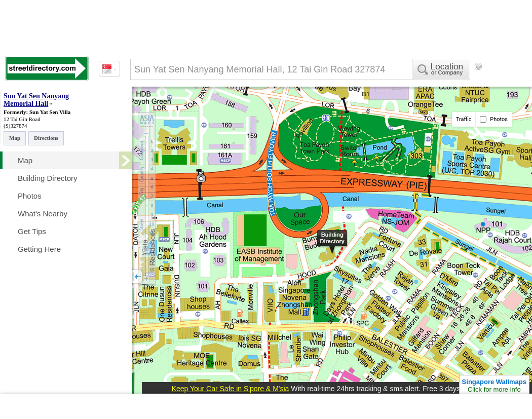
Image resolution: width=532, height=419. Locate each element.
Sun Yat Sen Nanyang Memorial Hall (36, 100)
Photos (494, 119)
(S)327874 (15, 126)
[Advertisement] (186, 178)
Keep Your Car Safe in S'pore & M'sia (231, 389)
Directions (46, 138)
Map (15, 138)
